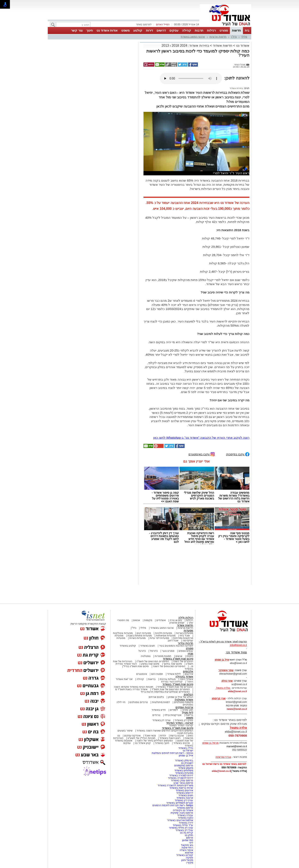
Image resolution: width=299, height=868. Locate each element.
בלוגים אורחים (156, 697)
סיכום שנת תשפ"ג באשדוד (178, 659)
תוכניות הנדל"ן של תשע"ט (141, 738)
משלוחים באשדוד (184, 770)
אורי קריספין (219, 698)
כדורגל (142, 651)
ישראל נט (188, 751)
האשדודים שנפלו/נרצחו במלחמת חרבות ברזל (165, 692)
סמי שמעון (188, 840)
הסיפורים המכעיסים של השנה (169, 666)
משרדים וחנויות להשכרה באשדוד (175, 785)
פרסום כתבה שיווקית (182, 813)
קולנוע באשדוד (128, 646)
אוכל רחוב (173, 641)
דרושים (161, 30)
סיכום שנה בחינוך (173, 664)
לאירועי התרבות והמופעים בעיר (176, 646)
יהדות (163, 736)
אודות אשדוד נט (107, 30)
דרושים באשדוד (185, 793)
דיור (191, 843)
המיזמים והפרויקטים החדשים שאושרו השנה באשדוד (165, 731)
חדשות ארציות (218, 37)
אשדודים (161, 620)
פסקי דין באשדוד (184, 720)
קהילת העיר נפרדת (172, 682)
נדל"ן (234, 37)
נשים (191, 736)
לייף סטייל (187, 712)
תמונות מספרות (163, 656)
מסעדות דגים (144, 633)
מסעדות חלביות (164, 633)
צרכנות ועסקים (184, 707)
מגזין (190, 654)
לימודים (174, 710)
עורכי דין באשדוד (162, 720)
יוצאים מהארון (177, 623)
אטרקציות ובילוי (173, 715)
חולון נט (189, 835)
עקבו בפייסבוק (238, 454)
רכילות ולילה (186, 618)
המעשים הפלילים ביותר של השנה (155, 741)
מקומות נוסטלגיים (183, 702)
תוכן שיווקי (188, 710)
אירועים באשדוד (184, 790)
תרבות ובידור (185, 643)
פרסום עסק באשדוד (182, 780)
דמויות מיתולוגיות (161, 702)
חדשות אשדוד (222, 46)
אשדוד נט (242, 46)
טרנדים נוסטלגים (138, 702)
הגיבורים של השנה (183, 661)
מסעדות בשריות (185, 633)
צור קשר (77, 30)
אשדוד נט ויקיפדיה (183, 810)
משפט (125, 30)
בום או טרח (176, 620)
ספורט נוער (168, 651)
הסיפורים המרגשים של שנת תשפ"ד (170, 689)
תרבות (199, 30)
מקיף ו (190, 863)
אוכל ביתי (184, 636)
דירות (149, 30)
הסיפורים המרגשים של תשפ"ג (153, 661)
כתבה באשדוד (185, 818)
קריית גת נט (187, 833)
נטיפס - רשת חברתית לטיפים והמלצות (172, 753)
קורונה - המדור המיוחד (180, 723)
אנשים (137, 620)
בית (247, 30)
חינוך (90, 30)
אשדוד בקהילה (184, 677)
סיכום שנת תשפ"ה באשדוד (178, 728)
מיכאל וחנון (187, 860)
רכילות (211, 30)
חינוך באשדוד (162, 743)
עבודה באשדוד (185, 815)
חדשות (236, 30)
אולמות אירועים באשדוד (180, 820)
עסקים (174, 30)
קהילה (187, 30)
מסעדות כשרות (137, 638)
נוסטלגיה (146, 656)
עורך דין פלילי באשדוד (181, 828)
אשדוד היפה (186, 679)
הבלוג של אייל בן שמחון (181, 697)
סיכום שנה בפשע (150, 664)
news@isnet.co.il (237, 709)
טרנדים (156, 715)
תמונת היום (157, 674)
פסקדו (189, 858)
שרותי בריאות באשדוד (181, 788)
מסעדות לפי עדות (159, 638)
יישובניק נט (187, 763)
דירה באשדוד (186, 823)
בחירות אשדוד (236, 88)
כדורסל (154, 651)
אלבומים (188, 671)
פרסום (189, 838)
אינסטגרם (142, 674)
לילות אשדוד (174, 674)
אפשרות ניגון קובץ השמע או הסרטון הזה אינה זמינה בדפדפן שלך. (191, 78)
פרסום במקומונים (184, 765)
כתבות (190, 656)
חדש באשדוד (159, 710)
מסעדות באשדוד (184, 773)
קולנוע (138, 30)
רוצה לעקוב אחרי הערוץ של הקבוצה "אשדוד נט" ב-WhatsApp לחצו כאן (201, 438)
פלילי (244, 37)
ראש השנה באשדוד (170, 738)
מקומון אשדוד (186, 768)
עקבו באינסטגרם (202, 454)
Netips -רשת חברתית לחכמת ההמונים (173, 805)
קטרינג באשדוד (185, 855)
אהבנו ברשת (177, 736)
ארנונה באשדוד (185, 798)
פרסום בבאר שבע (183, 783)
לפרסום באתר (144, 24)
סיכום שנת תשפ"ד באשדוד (178, 684)
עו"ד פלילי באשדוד (183, 825)
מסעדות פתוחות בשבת (140, 636)
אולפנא (189, 853)
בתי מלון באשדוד (184, 761)
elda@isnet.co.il (237, 691)
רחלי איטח (187, 848)
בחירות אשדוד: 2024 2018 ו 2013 (185, 46)
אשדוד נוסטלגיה (184, 700)
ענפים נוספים (186, 651)
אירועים (189, 674)
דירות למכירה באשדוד (181, 775)
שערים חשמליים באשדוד (180, 803)
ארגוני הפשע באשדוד (193, 37)
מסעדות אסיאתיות (166, 636)
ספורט (224, 30)
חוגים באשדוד (148, 646)
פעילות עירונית (168, 679)
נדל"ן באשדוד (186, 748)
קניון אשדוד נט (142, 743)
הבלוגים (188, 694)
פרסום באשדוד (185, 808)
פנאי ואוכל (150, 736)
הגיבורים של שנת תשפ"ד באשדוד (175, 687)
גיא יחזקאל (187, 845)
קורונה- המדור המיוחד (181, 725)
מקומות (148, 620)
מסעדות (188, 631)
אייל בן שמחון (186, 756)
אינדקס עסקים (132, 736)
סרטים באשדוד (181, 743)
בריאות (152, 679)
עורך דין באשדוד (184, 830)
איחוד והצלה (186, 850)
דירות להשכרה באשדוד (181, 778)
